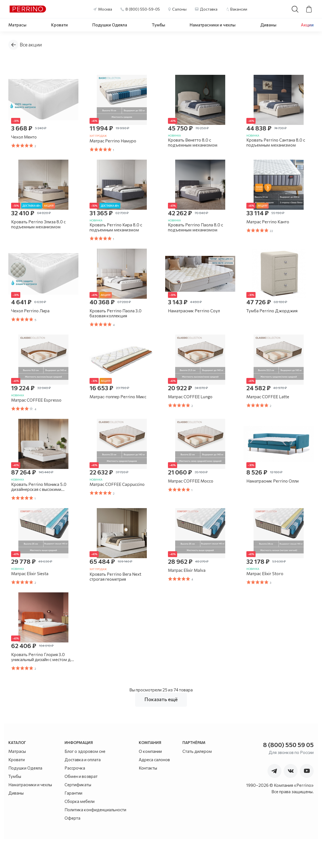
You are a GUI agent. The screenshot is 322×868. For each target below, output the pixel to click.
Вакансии (239, 9)
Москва (105, 9)
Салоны (179, 9)
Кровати (60, 25)
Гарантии (73, 822)
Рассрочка (75, 797)
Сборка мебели (80, 830)
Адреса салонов (154, 789)
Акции (307, 25)
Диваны (268, 25)
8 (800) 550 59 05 (288, 774)
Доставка (209, 9)
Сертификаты (78, 814)
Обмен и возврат (81, 805)
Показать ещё (161, 728)
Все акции (31, 45)
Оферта (72, 847)
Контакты (148, 797)
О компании (150, 780)
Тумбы (158, 25)
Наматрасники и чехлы (213, 25)
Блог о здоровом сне (85, 780)
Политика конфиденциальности (95, 839)
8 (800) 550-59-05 (143, 9)
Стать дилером (197, 780)
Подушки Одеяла (110, 25)
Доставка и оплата (83, 789)
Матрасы (17, 25)
